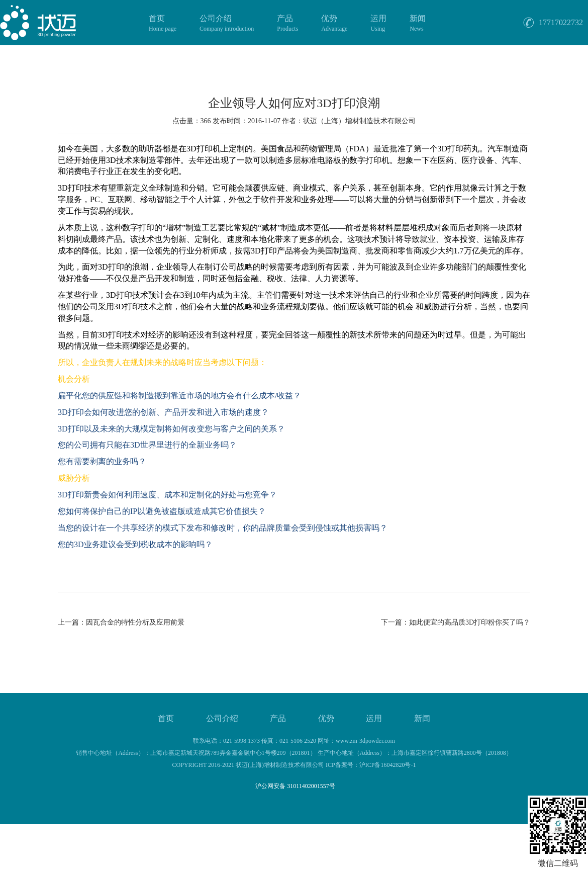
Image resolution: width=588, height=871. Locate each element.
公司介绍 (227, 24)
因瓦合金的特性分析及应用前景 (135, 622)
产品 (287, 24)
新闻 (418, 24)
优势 (334, 24)
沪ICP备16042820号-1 (388, 765)
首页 (163, 24)
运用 (378, 24)
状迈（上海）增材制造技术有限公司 (359, 121)
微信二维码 (558, 863)
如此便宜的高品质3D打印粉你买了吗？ (470, 622)
